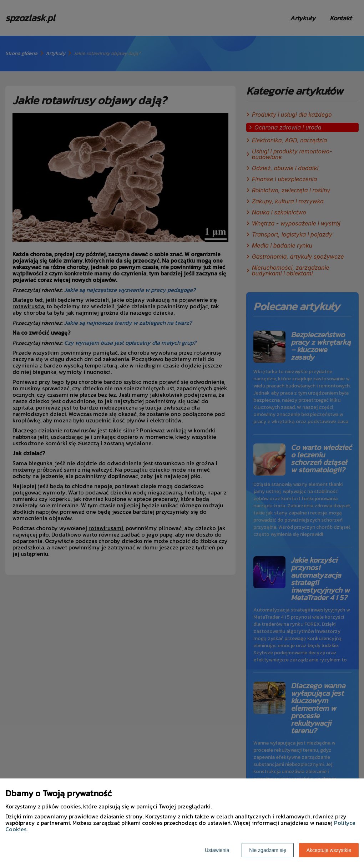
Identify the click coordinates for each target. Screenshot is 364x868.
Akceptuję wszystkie (329, 850)
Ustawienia (217, 850)
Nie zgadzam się (268, 850)
